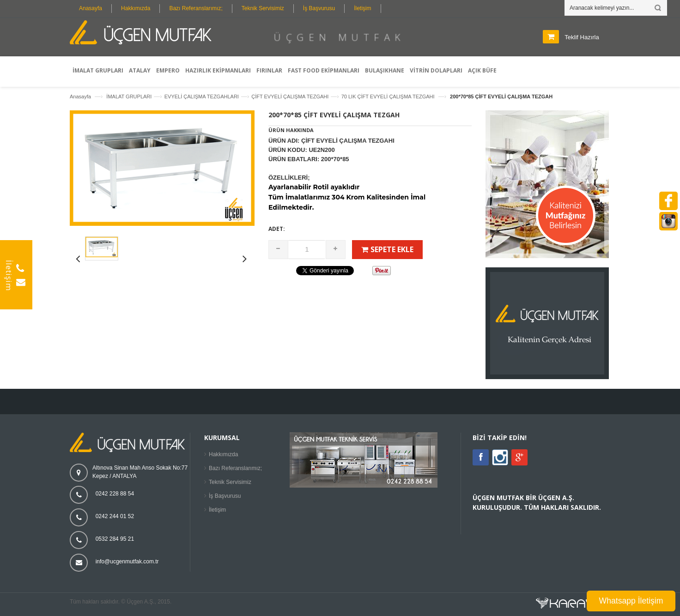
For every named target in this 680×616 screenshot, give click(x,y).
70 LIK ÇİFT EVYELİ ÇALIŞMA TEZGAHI (389, 97)
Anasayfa (91, 8)
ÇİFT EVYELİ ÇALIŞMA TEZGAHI (290, 97)
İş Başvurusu (319, 8)
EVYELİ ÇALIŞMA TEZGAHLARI (202, 97)
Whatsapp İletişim (631, 601)
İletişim (362, 8)
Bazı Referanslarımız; (196, 8)
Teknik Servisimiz (263, 8)
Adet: (277, 229)
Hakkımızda (136, 8)
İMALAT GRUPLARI (129, 97)
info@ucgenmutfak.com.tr (127, 562)
